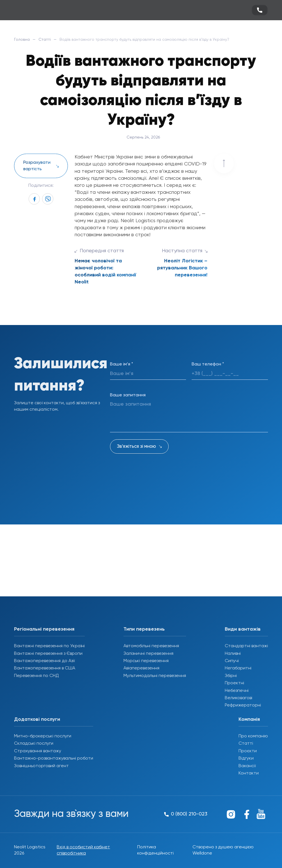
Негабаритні (238, 668)
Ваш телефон (208, 364)
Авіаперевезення (141, 668)
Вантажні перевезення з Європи (48, 654)
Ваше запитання (128, 395)
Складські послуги (34, 744)
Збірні (231, 676)
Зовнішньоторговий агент (41, 766)
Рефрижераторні (243, 705)
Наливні (233, 654)
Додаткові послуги (37, 719)
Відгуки (246, 758)
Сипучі (232, 661)
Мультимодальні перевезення (155, 676)
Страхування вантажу (38, 751)
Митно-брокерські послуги (43, 736)
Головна (22, 40)
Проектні (234, 683)
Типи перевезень (144, 629)
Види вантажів (243, 629)
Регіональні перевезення (44, 629)
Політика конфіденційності (155, 850)
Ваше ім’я (121, 364)
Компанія (249, 719)
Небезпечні (237, 691)
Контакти (249, 773)
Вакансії (247, 766)
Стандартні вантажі (246, 646)
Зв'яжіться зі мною (137, 447)
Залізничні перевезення (148, 654)
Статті (45, 40)
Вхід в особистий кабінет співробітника (83, 850)
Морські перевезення (146, 661)
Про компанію (253, 736)
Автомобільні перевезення (151, 646)
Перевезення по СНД (36, 676)
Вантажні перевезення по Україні (49, 646)
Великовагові (239, 698)
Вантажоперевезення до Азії (44, 661)
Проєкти (248, 751)
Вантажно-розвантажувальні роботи (54, 758)
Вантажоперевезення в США (45, 668)
